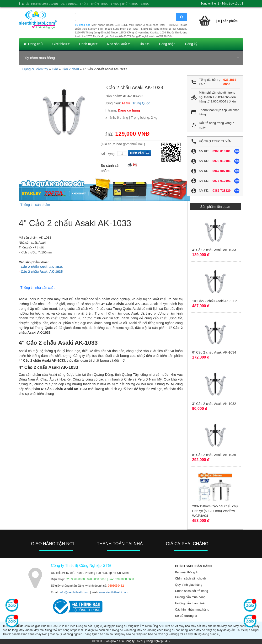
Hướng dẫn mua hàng (190, 597)
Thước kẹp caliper (248, 630)
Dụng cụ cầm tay (35, 69)
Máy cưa (227, 626)
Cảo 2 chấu (70, 69)
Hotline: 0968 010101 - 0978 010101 (54, 4)
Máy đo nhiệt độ (206, 630)
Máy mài (39, 630)
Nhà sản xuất (118, 44)
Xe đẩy (188, 634)
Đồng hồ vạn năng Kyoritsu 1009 (147, 32)
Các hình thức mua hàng (192, 609)
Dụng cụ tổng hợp (128, 626)
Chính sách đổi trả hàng (192, 591)
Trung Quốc (141, 103)
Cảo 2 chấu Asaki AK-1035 (42, 272)
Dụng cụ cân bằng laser (179, 630)
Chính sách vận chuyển (191, 578)
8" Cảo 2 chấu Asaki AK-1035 (214, 455)
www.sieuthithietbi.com (114, 592)
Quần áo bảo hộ (102, 634)
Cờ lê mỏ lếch (67, 626)
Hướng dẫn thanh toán (191, 603)
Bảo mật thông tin (187, 572)
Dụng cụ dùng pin (104, 626)
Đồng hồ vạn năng (124, 630)
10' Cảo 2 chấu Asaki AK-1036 (215, 301)
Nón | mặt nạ (51, 634)
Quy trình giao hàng (189, 585)
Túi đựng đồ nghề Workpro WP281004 (150, 36)
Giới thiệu (61, 44)
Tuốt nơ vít (171, 626)
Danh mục (88, 44)
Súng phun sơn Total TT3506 (131, 29)
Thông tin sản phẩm (35, 205)
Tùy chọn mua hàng (39, 58)
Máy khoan (26, 630)
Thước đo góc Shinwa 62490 (110, 36)
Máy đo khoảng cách (150, 630)
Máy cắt (196, 626)
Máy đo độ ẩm (226, 630)
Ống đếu (158, 626)
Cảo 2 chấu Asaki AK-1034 (42, 267)
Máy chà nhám (211, 626)
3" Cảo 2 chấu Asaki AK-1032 (214, 404)
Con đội (163, 634)
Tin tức (144, 44)
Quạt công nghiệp (71, 634)
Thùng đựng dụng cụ (207, 634)
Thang (87, 634)
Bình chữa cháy (31, 634)
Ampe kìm (76, 630)
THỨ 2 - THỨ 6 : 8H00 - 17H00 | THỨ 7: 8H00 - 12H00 (115, 4)
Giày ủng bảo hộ (146, 634)
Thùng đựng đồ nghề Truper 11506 (106, 32)
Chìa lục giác (32, 626)
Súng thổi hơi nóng (57, 630)
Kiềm (149, 626)
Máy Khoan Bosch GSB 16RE (110, 25)
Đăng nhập (167, 44)
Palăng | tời (176, 634)
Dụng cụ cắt (84, 626)
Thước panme (12, 634)
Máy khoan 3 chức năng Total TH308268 (154, 25)
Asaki (126, 103)
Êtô (142, 626)
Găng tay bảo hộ (124, 634)
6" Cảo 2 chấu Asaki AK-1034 (214, 352)
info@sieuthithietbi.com (75, 592)
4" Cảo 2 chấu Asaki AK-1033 (214, 250)
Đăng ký (191, 44)
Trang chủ (33, 44)
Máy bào (184, 626)
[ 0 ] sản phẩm (227, 21)
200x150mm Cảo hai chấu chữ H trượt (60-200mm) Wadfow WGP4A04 (215, 511)
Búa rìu (46, 626)
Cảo (55, 69)
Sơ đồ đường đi (186, 616)
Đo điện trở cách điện (98, 630)
